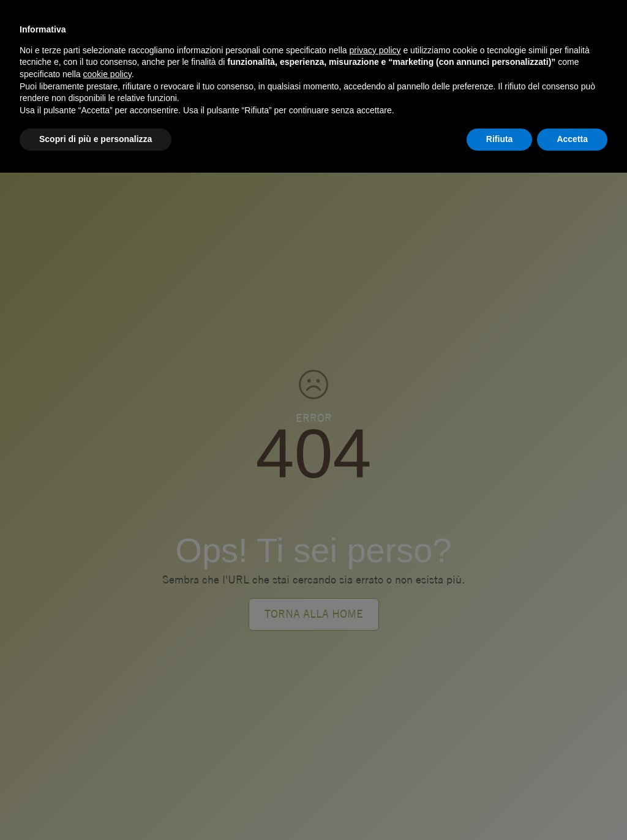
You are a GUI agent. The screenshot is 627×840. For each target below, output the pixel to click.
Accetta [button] (572, 139)
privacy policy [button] (375, 50)
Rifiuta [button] (500, 139)
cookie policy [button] (107, 74)
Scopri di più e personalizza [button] (96, 139)
